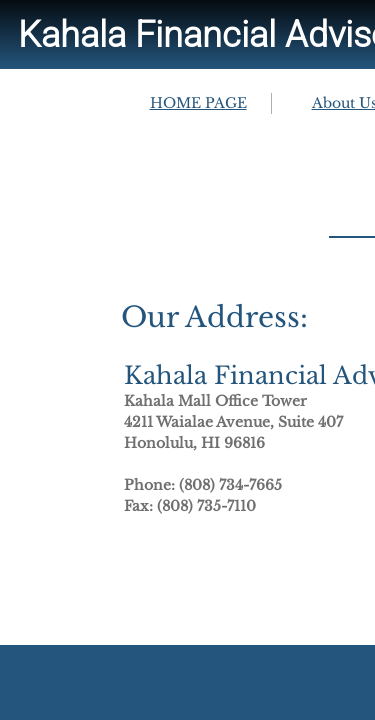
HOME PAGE (198, 103)
